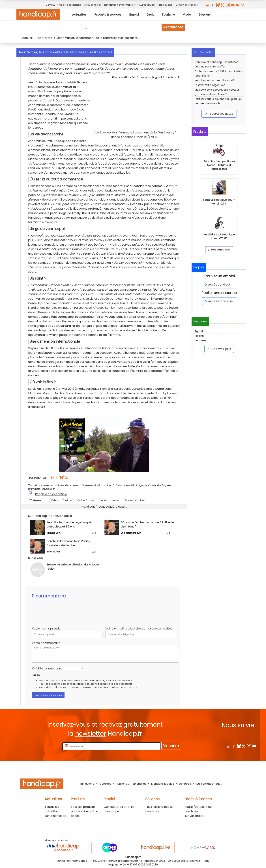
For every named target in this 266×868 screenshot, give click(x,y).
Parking (199, 336)
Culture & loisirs (86, 500)
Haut (206, 861)
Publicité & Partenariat (131, 784)
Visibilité (37, 668)
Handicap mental (110, 500)
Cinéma (67, 500)
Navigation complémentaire (120, 5)
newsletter (91, 734)
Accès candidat (217, 285)
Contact (105, 784)
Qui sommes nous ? (209, 784)
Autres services (147, 5)
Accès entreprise (218, 301)
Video (54, 500)
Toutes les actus (218, 114)
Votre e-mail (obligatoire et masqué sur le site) (139, 628)
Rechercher (173, 27)
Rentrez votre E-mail (47, 746)
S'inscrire (171, 746)
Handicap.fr (150, 861)
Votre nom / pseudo (46, 628)
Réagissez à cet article (51, 494)
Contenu (51, 5)
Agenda (199, 331)
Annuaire (200, 341)
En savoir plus (218, 349)
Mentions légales (163, 784)
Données (185, 784)
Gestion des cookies (187, 5)
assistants (126, 684)
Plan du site (166, 5)
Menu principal (93, 5)
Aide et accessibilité (70, 5)
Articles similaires (134, 500)
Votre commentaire (46, 643)
